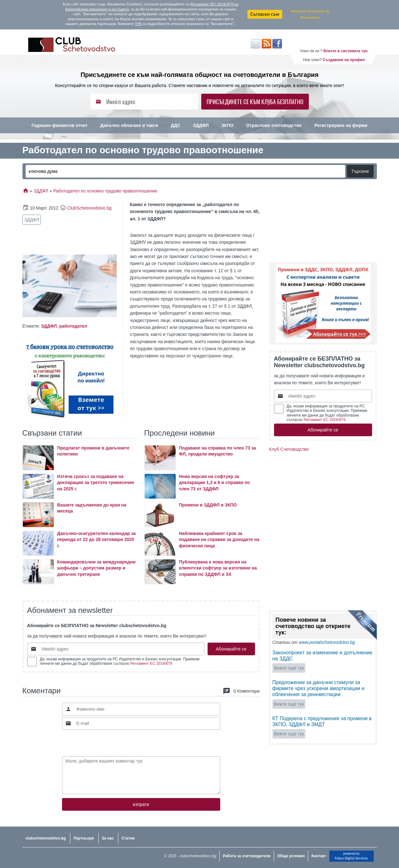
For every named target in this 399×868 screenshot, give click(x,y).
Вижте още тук (289, 668)
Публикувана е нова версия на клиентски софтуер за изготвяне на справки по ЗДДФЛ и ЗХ (218, 568)
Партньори (84, 838)
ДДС (176, 125)
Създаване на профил (344, 60)
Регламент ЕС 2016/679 (151, 664)
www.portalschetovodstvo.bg (327, 642)
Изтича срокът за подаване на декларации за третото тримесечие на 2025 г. (96, 483)
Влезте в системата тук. (346, 51)
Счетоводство (200, 141)
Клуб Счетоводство (289, 449)
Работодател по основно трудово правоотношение (105, 191)
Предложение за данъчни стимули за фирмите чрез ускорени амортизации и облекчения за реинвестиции (318, 688)
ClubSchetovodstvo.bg (90, 208)
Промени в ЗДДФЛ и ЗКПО (208, 505)
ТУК (138, 24)
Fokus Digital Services (351, 858)
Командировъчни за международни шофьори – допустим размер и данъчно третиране (97, 568)
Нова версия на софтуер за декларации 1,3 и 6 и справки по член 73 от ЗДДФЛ (215, 483)
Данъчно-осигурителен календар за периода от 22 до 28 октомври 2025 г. (97, 540)
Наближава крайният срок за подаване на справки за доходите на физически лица (219, 540)
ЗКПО (228, 125)
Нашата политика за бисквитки (310, 14)
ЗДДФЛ (201, 125)
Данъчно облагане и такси (129, 125)
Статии (128, 838)
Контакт (319, 856)
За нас (108, 838)
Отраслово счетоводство (274, 125)
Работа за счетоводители (247, 856)
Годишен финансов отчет (60, 125)
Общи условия (291, 856)
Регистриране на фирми (341, 125)
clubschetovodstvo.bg (46, 838)
